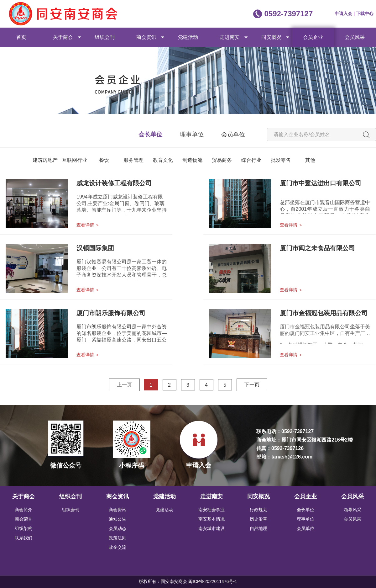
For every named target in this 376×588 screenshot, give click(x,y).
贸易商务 (222, 160)
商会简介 (23, 510)
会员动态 (118, 528)
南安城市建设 (211, 528)
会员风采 (355, 37)
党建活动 (188, 37)
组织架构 (23, 528)
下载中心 (365, 13)
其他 (310, 160)
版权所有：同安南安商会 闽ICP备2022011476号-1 (188, 581)
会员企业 (313, 37)
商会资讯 (146, 37)
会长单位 (150, 134)
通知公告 (118, 519)
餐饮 (104, 160)
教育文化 (163, 160)
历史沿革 (258, 519)
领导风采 (352, 510)
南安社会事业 (211, 510)
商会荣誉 (23, 519)
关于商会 (63, 37)
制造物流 (192, 160)
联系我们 (23, 538)
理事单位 (192, 134)
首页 (21, 37)
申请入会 (344, 13)
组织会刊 (105, 37)
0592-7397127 (288, 14)
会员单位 (233, 134)
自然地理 (258, 528)
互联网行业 (75, 160)
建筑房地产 (45, 160)
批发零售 (281, 160)
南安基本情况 (211, 519)
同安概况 (271, 37)
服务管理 (133, 160)
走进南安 (230, 37)
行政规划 (258, 510)
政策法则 (118, 538)
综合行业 (251, 160)
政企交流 (118, 547)
